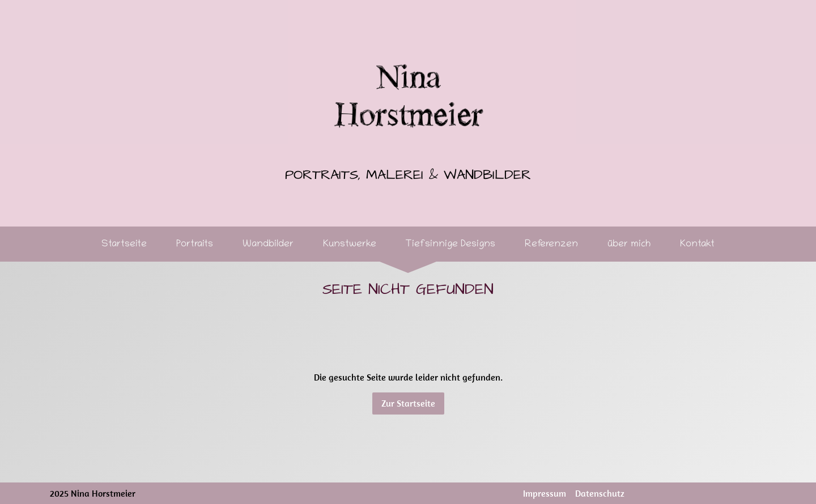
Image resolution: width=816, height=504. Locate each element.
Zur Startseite (408, 403)
